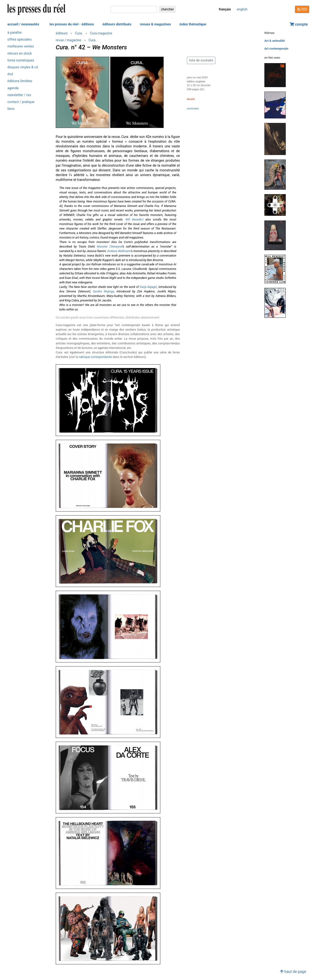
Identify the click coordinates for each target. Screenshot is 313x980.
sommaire (193, 109)
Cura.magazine (101, 33)
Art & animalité (275, 41)
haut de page (293, 972)
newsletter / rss (19, 95)
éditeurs (62, 33)
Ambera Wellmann (119, 251)
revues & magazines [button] (155, 24)
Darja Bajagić (148, 287)
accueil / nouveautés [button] (23, 24)
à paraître (14, 33)
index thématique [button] (193, 24)
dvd (10, 74)
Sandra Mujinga (103, 291)
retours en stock (20, 54)
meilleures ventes (21, 46)
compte (299, 24)
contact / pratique (21, 102)
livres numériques (21, 60)
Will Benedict (134, 219)
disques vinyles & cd (23, 67)
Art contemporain (276, 49)
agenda (13, 88)
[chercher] (134, 9)
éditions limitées (20, 81)
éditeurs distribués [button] (117, 24)
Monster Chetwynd (110, 246)
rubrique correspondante (95, 357)
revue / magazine (68, 40)
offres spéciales (19, 40)
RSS (302, 9)
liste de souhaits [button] (201, 60)
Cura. (79, 33)
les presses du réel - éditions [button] (72, 24)
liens (11, 109)
